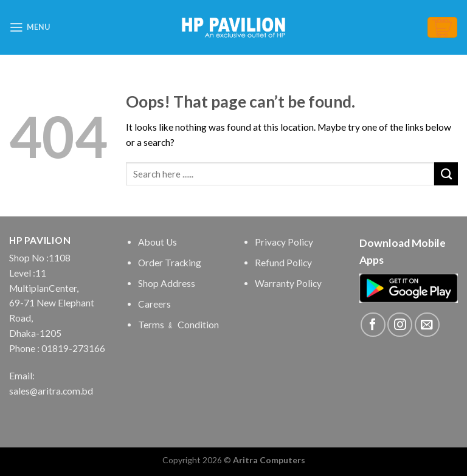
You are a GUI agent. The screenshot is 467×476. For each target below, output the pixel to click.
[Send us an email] (427, 325)
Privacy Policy (284, 242)
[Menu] (29, 27)
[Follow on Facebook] (373, 325)
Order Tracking (170, 263)
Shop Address (167, 283)
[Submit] (446, 174)
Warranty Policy (288, 283)
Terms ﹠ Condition (178, 325)
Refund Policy (283, 263)
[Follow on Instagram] (400, 325)
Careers (154, 304)
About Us (157, 242)
